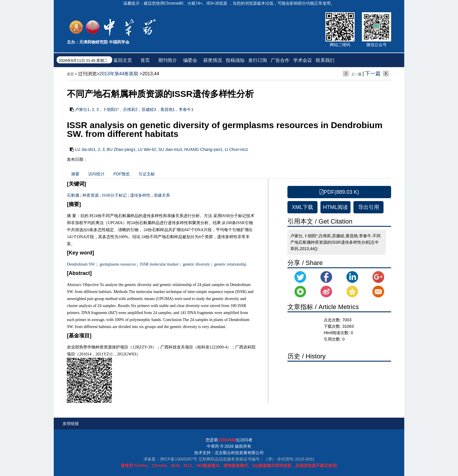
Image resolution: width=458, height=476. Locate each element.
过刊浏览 (87, 74)
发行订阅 (258, 60)
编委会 (190, 60)
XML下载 (302, 207)
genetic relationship (230, 264)
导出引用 (369, 207)
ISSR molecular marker (159, 264)
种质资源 (91, 195)
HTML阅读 (335, 207)
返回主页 (123, 60)
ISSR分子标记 (114, 195)
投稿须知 (235, 60)
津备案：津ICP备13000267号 (170, 459)
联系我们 (325, 60)
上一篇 (356, 74)
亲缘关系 (162, 195)
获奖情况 (213, 60)
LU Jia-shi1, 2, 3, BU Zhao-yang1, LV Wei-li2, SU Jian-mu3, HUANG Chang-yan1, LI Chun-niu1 (162, 149)
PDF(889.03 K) (339, 192)
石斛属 (73, 195)
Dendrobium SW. (81, 264)
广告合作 (280, 60)
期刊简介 (168, 60)
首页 (145, 60)
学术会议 (303, 60)
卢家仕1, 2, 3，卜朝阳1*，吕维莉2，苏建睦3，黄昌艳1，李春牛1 (134, 109)
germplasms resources (117, 264)
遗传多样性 (140, 195)
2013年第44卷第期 (119, 74)
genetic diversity (196, 264)
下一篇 (373, 74)
